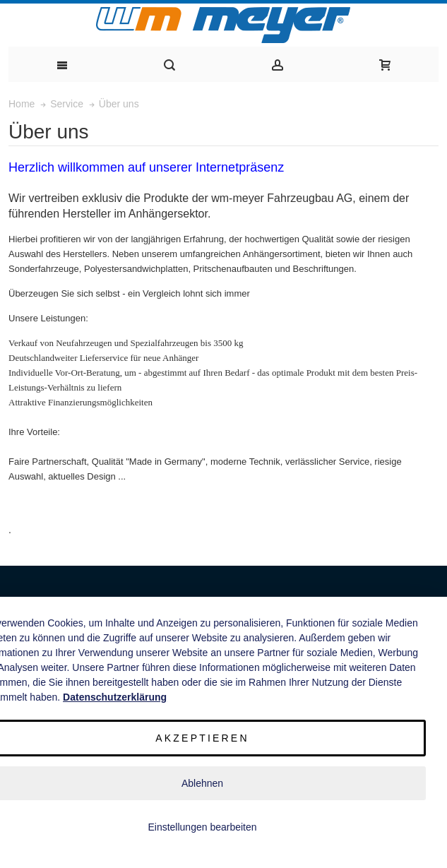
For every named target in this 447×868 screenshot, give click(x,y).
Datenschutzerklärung (115, 697)
